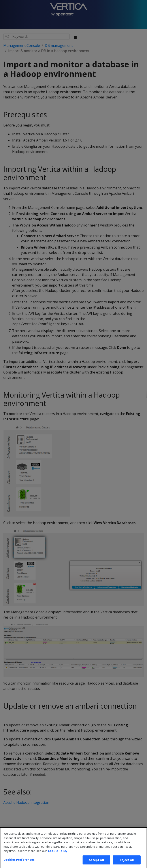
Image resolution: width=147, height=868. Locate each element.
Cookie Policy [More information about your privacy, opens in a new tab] (58, 855)
